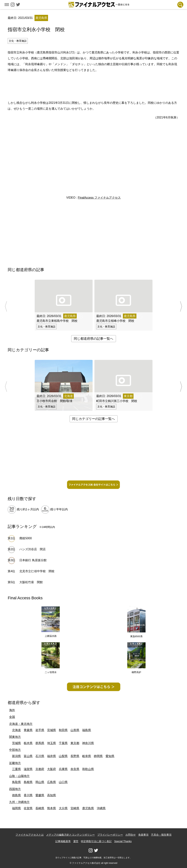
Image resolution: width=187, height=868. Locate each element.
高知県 (51, 795)
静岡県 (98, 756)
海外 (12, 710)
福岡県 (16, 808)
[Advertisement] (93, 86)
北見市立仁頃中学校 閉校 (37, 571)
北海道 (16, 730)
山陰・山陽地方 (19, 776)
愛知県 (110, 756)
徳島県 (16, 795)
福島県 (87, 730)
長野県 (75, 756)
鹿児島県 (88, 808)
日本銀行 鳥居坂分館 (33, 560)
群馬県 (40, 743)
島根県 (28, 782)
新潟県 (16, 756)
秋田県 (63, 730)
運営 (76, 841)
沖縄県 (101, 808)
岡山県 (40, 782)
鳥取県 (16, 782)
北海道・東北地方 (21, 724)
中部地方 (15, 750)
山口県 (63, 782)
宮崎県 (75, 808)
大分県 (63, 808)
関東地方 (15, 737)
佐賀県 (28, 808)
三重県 (16, 769)
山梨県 (63, 756)
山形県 (75, 730)
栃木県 (28, 743)
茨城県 (16, 743)
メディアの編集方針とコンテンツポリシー (70, 835)
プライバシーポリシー (110, 835)
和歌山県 (88, 769)
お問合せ (131, 835)
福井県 (51, 756)
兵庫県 (63, 769)
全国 (12, 717)
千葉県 (63, 743)
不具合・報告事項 (161, 835)
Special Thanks (123, 841)
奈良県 (75, 769)
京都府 (40, 769)
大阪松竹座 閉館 (31, 582)
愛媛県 (40, 795)
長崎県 (40, 808)
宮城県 (51, 730)
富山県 (28, 756)
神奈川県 (88, 743)
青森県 (28, 730)
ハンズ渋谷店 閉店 (34, 549)
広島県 (51, 782)
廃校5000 (26, 538)
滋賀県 (28, 769)
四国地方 (15, 789)
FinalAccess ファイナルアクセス (99, 198)
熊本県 (51, 808)
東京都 (75, 743)
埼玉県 (51, 743)
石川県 (40, 756)
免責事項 (143, 835)
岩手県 (40, 730)
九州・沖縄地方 (19, 802)
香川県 (28, 795)
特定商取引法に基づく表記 (96, 841)
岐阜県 (87, 756)
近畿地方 (15, 763)
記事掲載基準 (63, 841)
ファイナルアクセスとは (30, 835)
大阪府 (51, 769)
